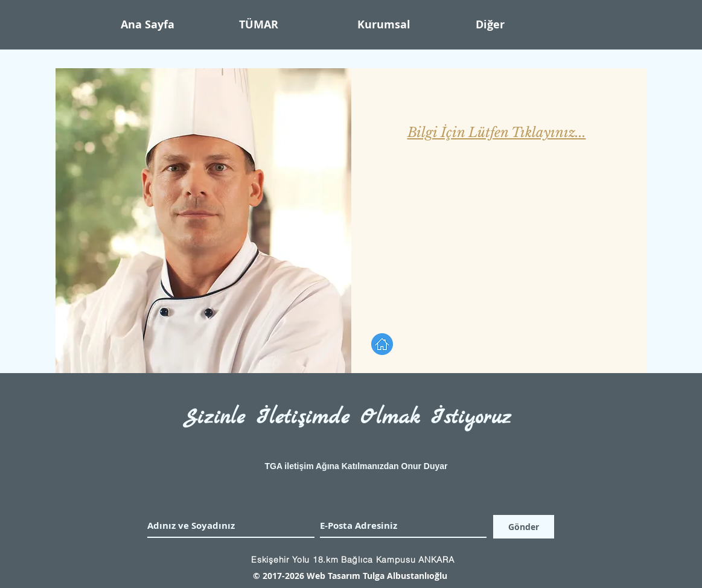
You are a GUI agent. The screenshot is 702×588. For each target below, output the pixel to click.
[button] (410, 25)
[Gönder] (524, 527)
